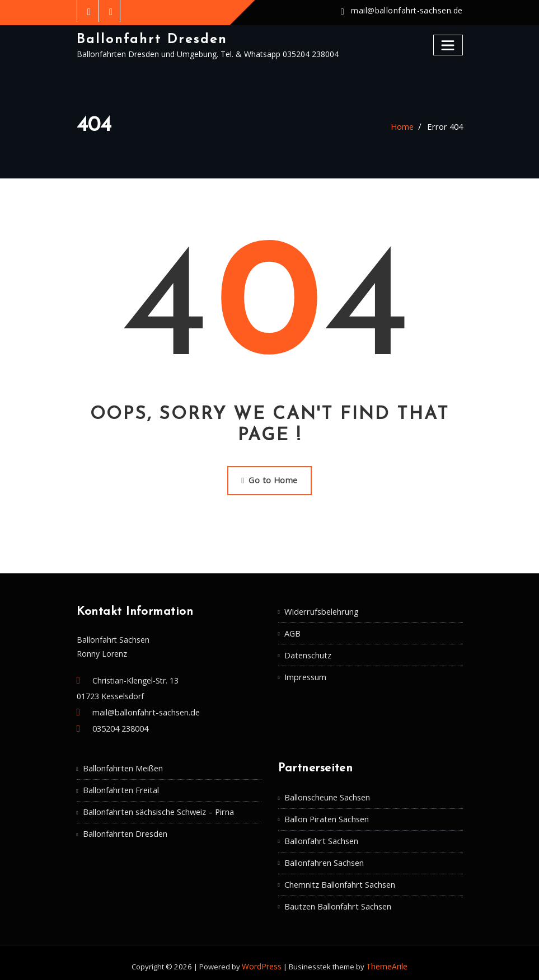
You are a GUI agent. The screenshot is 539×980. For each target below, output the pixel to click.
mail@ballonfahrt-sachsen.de (409, 11)
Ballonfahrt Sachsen (321, 836)
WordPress (263, 959)
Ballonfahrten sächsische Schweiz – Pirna (158, 807)
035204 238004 (120, 726)
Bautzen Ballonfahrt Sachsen (337, 900)
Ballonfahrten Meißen (122, 765)
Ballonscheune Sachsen (327, 794)
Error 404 (446, 127)
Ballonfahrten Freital (120, 786)
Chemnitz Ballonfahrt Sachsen (339, 878)
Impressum (305, 673)
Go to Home (269, 479)
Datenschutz (307, 652)
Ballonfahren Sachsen (324, 857)
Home (405, 127)
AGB (292, 631)
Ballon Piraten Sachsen (326, 815)
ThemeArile (386, 959)
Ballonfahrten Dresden (124, 829)
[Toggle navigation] (449, 44)
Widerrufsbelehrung (320, 609)
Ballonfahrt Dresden (149, 39)
